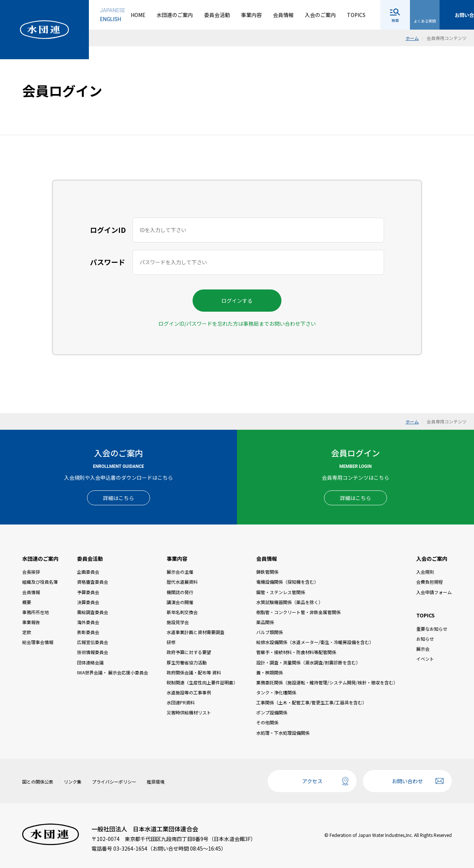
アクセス (312, 781)
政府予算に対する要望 (189, 652)
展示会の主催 (180, 572)
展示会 (423, 649)
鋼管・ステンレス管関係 (281, 592)
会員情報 (283, 15)
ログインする (237, 301)
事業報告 (31, 622)
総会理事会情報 (38, 642)
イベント (425, 659)
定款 (27, 632)
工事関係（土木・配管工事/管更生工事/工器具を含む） (311, 702)
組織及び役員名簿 (40, 582)
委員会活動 (217, 15)
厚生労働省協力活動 (187, 662)
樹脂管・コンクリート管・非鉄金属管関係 (298, 612)
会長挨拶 (31, 572)
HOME (138, 15)
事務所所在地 (36, 612)
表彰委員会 (88, 632)
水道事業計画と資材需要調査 (196, 632)
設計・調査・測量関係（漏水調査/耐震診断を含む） (308, 662)
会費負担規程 (430, 582)
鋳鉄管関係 (267, 572)
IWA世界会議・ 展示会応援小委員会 (113, 672)
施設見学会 (178, 622)
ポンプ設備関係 (272, 712)
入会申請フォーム (434, 592)
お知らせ (425, 639)
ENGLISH (111, 19)
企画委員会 (88, 572)
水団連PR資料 (181, 702)
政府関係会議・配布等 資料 (194, 672)
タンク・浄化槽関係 (276, 692)
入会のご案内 (320, 15)
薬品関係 (265, 622)
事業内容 (251, 15)
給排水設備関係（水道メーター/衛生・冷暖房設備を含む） (315, 642)
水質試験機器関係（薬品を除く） (290, 602)
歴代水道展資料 (182, 582)
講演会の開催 (180, 602)
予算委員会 (88, 592)
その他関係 (267, 722)
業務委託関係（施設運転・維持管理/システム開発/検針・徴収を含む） (327, 682)
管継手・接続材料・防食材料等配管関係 (296, 652)
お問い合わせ (407, 781)
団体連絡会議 (90, 662)
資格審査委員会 (93, 582)
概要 (27, 602)
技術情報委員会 (93, 652)
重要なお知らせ (432, 629)
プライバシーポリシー (114, 782)
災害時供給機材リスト (189, 712)
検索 (395, 20)
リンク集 (73, 782)
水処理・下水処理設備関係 (283, 733)
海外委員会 (88, 622)
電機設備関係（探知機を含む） (287, 582)
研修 (171, 642)
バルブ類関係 (270, 632)
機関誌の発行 (180, 592)
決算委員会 (88, 602)
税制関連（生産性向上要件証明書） (202, 682)
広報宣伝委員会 (93, 642)
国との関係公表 (38, 782)
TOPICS (356, 15)
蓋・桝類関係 (270, 672)
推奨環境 (156, 782)
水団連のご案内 (175, 15)
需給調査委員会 (93, 612)
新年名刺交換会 (182, 612)
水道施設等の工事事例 (189, 692)
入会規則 (425, 572)
